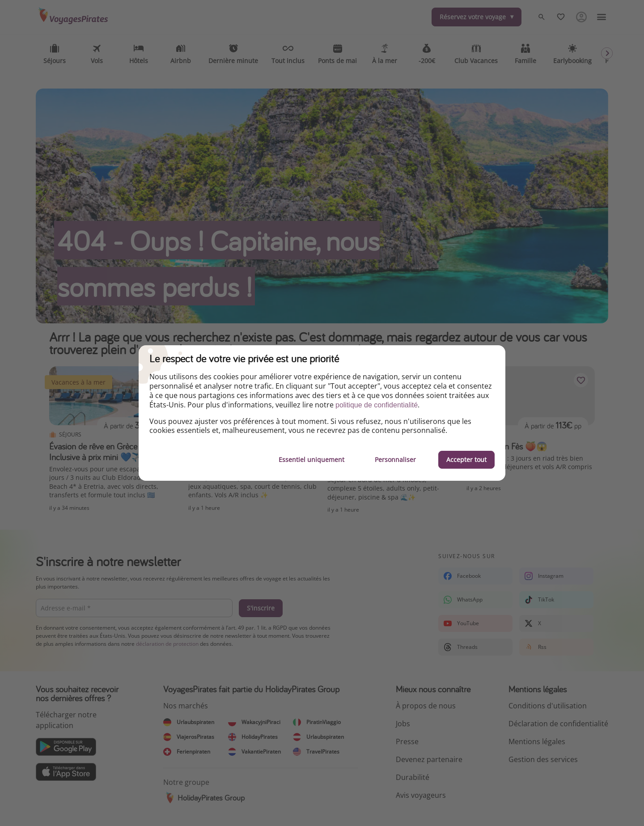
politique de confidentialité (377, 405)
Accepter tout (466, 460)
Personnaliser (395, 460)
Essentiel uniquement (311, 460)
